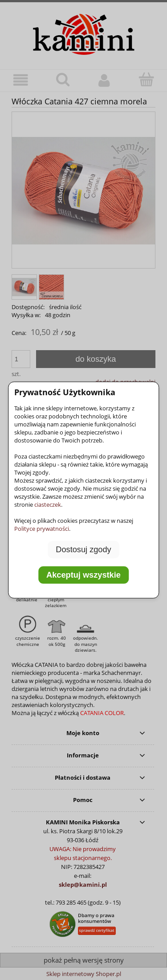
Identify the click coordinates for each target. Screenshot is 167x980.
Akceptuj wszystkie (83, 575)
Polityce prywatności (42, 528)
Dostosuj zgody (83, 549)
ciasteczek (48, 504)
